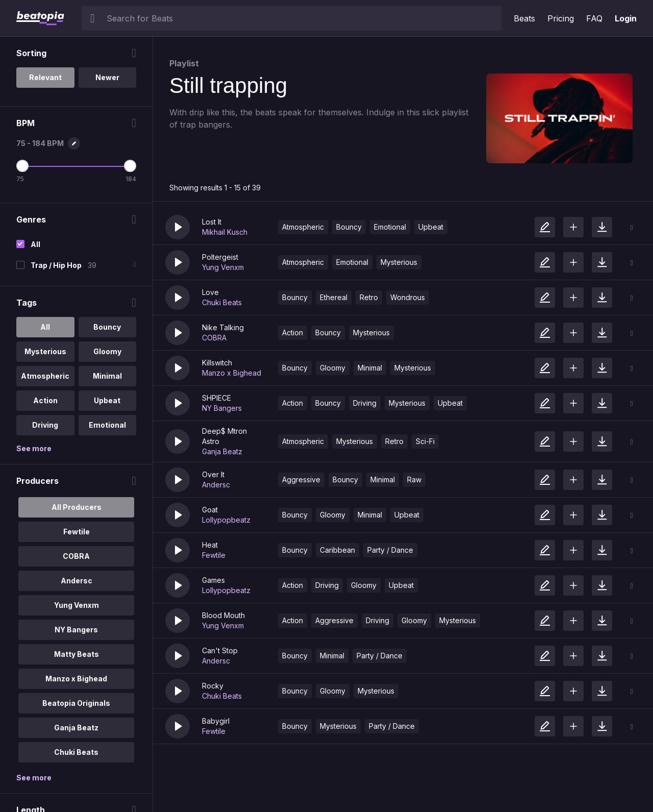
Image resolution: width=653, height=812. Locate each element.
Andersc (216, 485)
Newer (107, 77)
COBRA (214, 338)
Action (293, 333)
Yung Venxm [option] (77, 605)
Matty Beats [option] (77, 654)
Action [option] (45, 400)
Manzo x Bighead (232, 373)
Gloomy (333, 368)
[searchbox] (302, 18)
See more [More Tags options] (34, 448)
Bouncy (349, 227)
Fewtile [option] (77, 532)
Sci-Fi (425, 441)
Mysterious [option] (45, 351)
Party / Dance (390, 550)
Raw (414, 479)
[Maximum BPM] (130, 166)
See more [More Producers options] (34, 778)
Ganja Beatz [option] (76, 728)
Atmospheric (303, 227)
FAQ (594, 18)
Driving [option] (45, 425)
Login (626, 18)
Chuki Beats (222, 302)
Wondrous (408, 297)
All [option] (45, 327)
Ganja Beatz (222, 451)
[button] (178, 227)
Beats (524, 18)
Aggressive (301, 479)
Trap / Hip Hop (56, 265)
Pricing (561, 18)
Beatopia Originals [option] (76, 703)
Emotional (390, 227)
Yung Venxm (223, 267)
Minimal (370, 368)
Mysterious (399, 262)
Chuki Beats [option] (76, 752)
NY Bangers (222, 408)
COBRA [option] (76, 556)
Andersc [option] (77, 581)
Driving (365, 403)
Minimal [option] (107, 376)
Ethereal (334, 297)
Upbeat (431, 227)
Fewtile (214, 555)
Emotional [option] (107, 425)
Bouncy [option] (107, 327)
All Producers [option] (77, 507)
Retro (369, 297)
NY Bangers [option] (76, 630)
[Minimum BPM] (22, 166)
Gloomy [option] (107, 351)
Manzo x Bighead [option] (76, 679)
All (35, 244)
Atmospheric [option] (45, 376)
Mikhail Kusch (225, 232)
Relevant (45, 77)
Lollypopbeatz (226, 520)
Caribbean (337, 550)
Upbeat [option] (107, 400)
